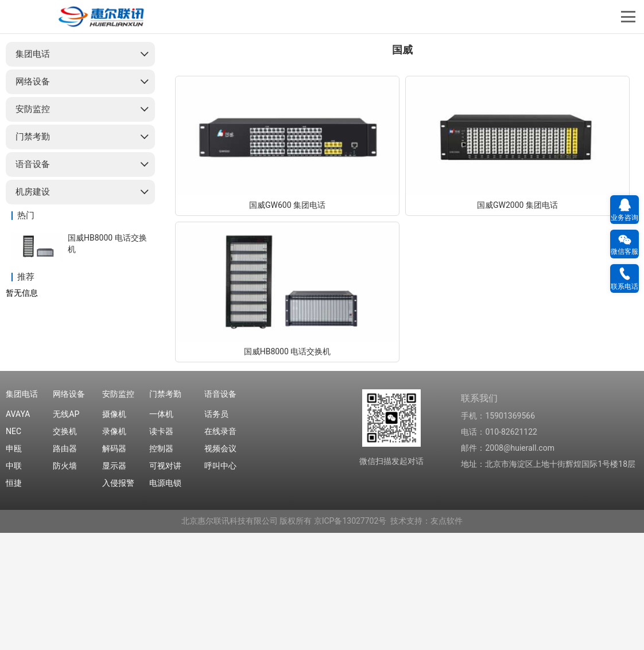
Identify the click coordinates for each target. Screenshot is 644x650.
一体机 (161, 532)
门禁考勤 (33, 254)
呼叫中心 (220, 583)
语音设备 (33, 282)
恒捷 (14, 601)
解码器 (114, 566)
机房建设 (33, 309)
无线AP (66, 532)
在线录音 (220, 549)
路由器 (65, 566)
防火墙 (65, 583)
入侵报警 (118, 601)
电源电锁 (165, 601)
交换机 (65, 549)
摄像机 (114, 532)
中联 (14, 583)
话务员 (216, 532)
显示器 (114, 583)
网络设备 (33, 199)
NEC (13, 549)
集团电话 (33, 172)
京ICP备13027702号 (350, 639)
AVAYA (18, 532)
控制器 (161, 566)
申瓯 (14, 566)
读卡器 (161, 549)
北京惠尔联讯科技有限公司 (230, 639)
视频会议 (220, 566)
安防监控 (33, 227)
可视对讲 (165, 583)
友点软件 (447, 639)
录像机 (114, 549)
